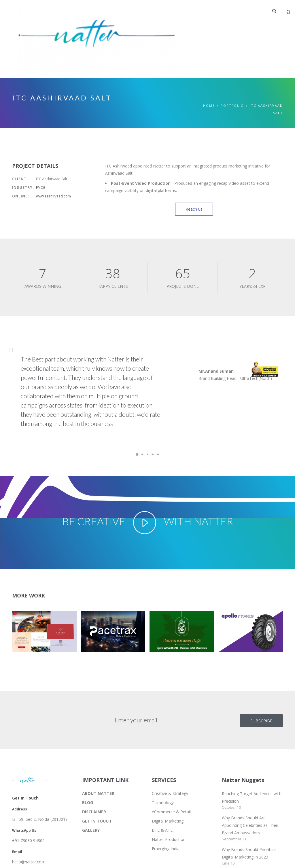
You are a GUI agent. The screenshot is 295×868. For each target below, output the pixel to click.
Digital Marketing (168, 821)
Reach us (194, 209)
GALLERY (91, 830)
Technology (163, 803)
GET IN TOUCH (97, 821)
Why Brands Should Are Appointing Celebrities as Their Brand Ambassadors (250, 825)
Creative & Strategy (170, 793)
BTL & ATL (162, 830)
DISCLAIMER (94, 812)
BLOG (88, 803)
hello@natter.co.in (29, 862)
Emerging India (166, 849)
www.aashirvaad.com (53, 196)
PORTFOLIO (232, 105)
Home (209, 105)
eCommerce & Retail (171, 812)
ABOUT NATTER (98, 793)
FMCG (41, 188)
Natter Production (169, 839)
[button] (42, 634)
